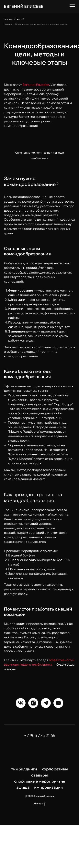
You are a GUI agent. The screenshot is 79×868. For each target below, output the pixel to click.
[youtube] (58, 703)
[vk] (21, 703)
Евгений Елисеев (36, 85)
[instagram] (33, 703)
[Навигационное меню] (72, 6)
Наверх (40, 804)
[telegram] (46, 703)
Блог (19, 19)
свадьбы (39, 775)
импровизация (48, 787)
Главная (9, 19)
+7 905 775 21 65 (40, 735)
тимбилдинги (24, 769)
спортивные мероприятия (40, 781)
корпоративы (55, 769)
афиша (23, 787)
